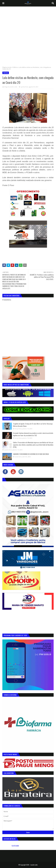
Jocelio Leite (34, 865)
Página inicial (7, 67)
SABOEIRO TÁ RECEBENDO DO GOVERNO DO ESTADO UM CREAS (31, 454)
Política (15, 67)
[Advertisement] (28, 35)
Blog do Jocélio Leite (11, 87)
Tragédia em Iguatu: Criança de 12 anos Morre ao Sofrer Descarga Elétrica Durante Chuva (33, 425)
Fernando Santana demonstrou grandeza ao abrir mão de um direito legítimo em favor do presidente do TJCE (33, 434)
